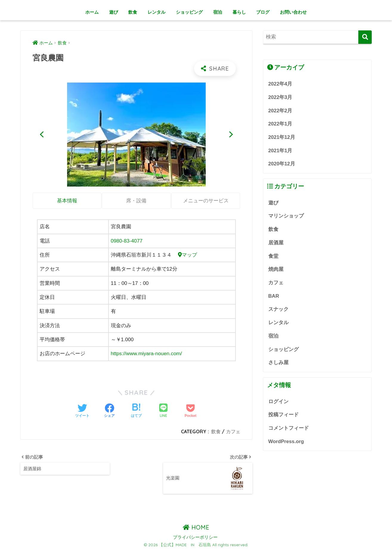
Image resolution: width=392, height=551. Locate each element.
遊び (114, 12)
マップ (188, 255)
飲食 (133, 12)
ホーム (92, 12)
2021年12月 (282, 137)
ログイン (278, 402)
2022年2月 (280, 111)
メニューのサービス (206, 201)
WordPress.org (286, 441)
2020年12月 (282, 164)
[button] (42, 134)
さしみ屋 (278, 363)
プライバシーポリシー (195, 537)
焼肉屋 (276, 269)
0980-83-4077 (127, 241)
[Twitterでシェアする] (82, 411)
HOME (196, 527)
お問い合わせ (293, 12)
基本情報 (67, 201)
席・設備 (136, 201)
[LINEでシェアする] (163, 411)
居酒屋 (276, 243)
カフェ (233, 432)
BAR (274, 296)
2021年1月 (280, 151)
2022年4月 (280, 84)
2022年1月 (280, 124)
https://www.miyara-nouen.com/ (147, 354)
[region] (137, 135)
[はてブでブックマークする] (136, 411)
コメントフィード (289, 428)
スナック (278, 309)
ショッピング (189, 12)
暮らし (239, 12)
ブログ (263, 12)
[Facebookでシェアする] (109, 411)
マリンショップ (286, 216)
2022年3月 (280, 97)
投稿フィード (283, 415)
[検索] (365, 37)
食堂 (273, 256)
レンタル (157, 12)
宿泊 (218, 12)
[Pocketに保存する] (190, 411)
